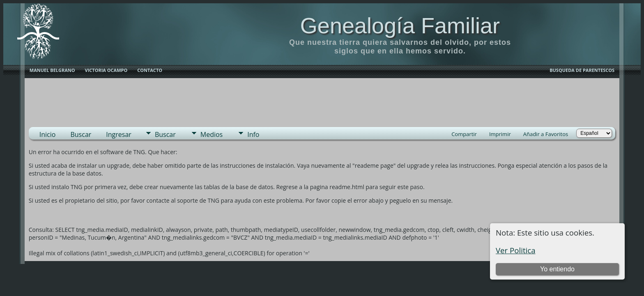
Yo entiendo (557, 269)
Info (253, 134)
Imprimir (500, 134)
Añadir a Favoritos (546, 134)
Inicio (48, 134)
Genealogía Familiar (400, 25)
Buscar (81, 134)
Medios (212, 134)
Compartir (464, 134)
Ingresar (119, 134)
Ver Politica (516, 250)
